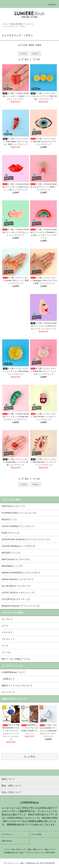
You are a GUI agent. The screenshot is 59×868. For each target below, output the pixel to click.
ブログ (27, 825)
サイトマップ (8, 692)
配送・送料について (35, 849)
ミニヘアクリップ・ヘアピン (15, 26)
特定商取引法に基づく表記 (14, 853)
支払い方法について (19, 849)
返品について (49, 849)
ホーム (6, 24)
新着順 (38, 45)
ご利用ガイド (8, 679)
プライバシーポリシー (34, 853)
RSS (47, 853)
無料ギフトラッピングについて (17, 686)
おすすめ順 (22, 45)
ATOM (52, 853)
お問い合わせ (7, 841)
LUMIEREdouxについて (13, 672)
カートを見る (36, 834)
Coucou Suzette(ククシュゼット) (22, 24)
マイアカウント (8, 834)
